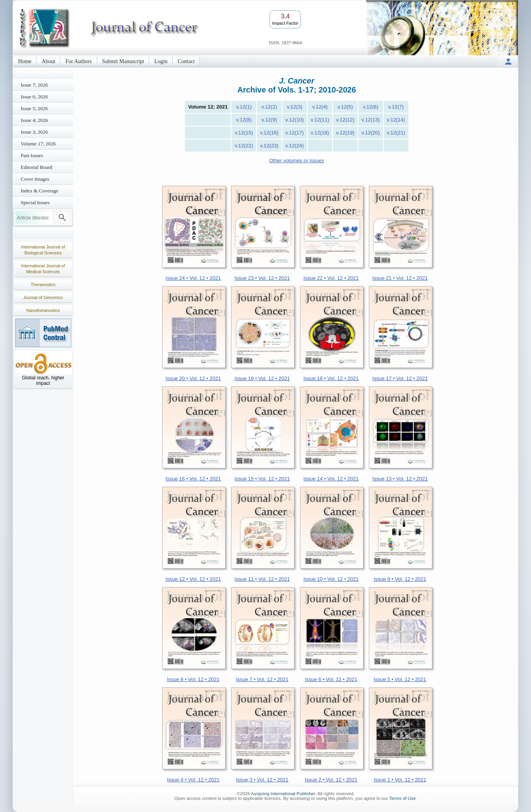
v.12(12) (345, 120)
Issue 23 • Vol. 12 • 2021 (262, 278)
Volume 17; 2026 (38, 144)
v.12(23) (269, 146)
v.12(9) (269, 120)
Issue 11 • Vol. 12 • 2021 (262, 579)
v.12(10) (295, 120)
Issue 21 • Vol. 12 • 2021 (400, 278)
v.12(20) (371, 133)
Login (161, 61)
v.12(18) (320, 133)
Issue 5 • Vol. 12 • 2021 (400, 679)
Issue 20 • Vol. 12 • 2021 (193, 378)
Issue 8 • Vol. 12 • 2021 (193, 679)
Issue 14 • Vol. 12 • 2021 (331, 479)
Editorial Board (37, 167)
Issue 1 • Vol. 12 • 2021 (400, 780)
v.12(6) (371, 107)
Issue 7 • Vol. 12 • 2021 (262, 679)
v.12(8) (244, 120)
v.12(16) (269, 133)
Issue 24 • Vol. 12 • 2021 (193, 278)
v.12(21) (396, 133)
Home (25, 61)
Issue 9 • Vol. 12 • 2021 (400, 579)
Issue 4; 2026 (34, 120)
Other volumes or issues (296, 160)
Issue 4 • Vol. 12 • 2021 (193, 780)
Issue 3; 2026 (34, 132)
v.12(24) (295, 146)
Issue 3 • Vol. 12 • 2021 (262, 780)
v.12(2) (269, 107)
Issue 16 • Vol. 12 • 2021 (193, 479)
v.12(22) (244, 146)
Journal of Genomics (43, 297)
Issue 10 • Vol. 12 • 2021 (331, 579)
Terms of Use (403, 798)
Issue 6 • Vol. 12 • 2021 (331, 679)
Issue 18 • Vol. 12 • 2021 (331, 378)
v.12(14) (396, 120)
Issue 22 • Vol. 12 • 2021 (331, 278)
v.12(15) (244, 133)
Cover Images (35, 179)
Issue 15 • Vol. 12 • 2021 (262, 479)
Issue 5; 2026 (34, 108)
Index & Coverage (40, 191)
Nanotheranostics (43, 310)
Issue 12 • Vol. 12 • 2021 (193, 579)
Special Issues (35, 202)
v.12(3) (294, 107)
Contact (186, 61)
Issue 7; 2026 (34, 85)
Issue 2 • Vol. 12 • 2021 (331, 780)
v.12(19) (345, 133)
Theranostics (43, 285)
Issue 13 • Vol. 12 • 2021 (400, 479)
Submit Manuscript (123, 61)
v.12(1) (244, 107)
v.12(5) (345, 107)
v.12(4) (320, 107)
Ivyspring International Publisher (283, 794)
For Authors (79, 61)
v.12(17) (295, 133)
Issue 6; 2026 (34, 97)
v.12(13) (371, 120)
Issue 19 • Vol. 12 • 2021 (262, 378)
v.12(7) (396, 107)
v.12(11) (320, 120)
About (48, 61)
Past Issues (32, 155)
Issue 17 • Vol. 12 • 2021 (400, 378)
